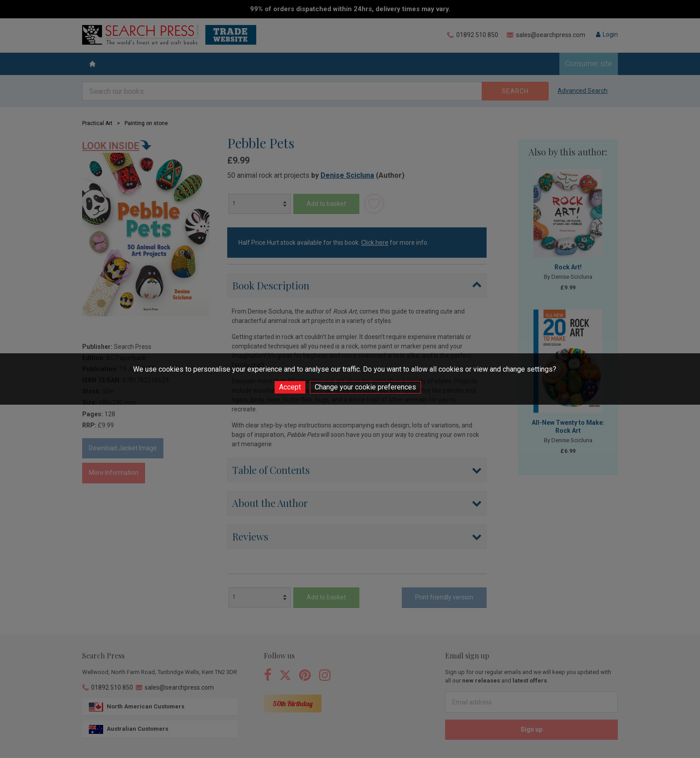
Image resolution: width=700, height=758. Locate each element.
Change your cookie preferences (365, 387)
